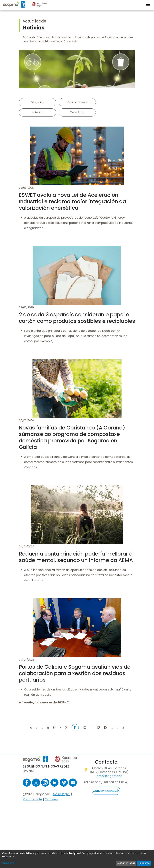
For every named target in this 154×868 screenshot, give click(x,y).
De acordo (144, 863)
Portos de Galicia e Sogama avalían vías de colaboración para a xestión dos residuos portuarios (75, 673)
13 (106, 727)
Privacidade (32, 799)
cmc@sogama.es (109, 776)
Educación (37, 102)
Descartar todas (126, 863)
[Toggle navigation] (148, 4)
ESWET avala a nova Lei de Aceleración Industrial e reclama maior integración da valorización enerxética (72, 201)
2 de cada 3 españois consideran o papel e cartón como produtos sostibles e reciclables (77, 318)
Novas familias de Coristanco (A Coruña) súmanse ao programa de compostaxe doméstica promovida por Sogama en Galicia (72, 437)
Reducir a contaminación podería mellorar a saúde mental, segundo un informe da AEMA (76, 557)
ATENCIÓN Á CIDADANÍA (106, 791)
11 (91, 727)
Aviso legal (61, 794)
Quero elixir (9, 863)
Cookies (51, 799)
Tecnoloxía (77, 112)
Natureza (37, 112)
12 (98, 727)
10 (84, 727)
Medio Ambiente (77, 102)
